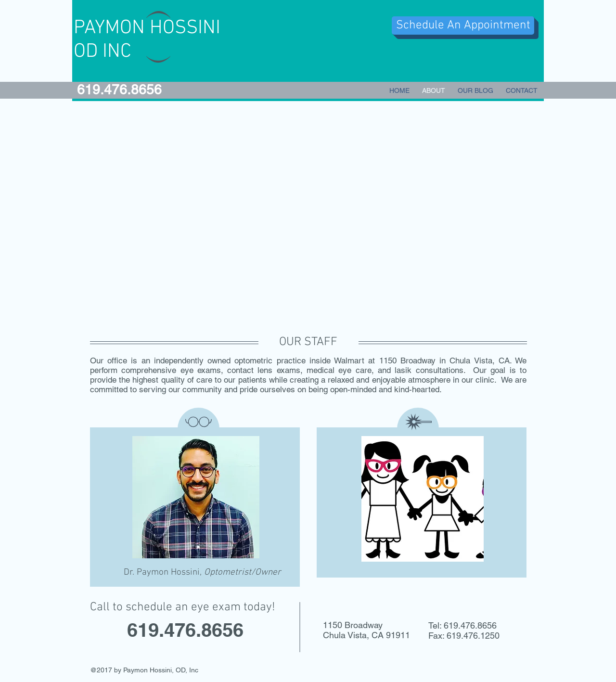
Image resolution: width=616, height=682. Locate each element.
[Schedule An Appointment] (463, 26)
